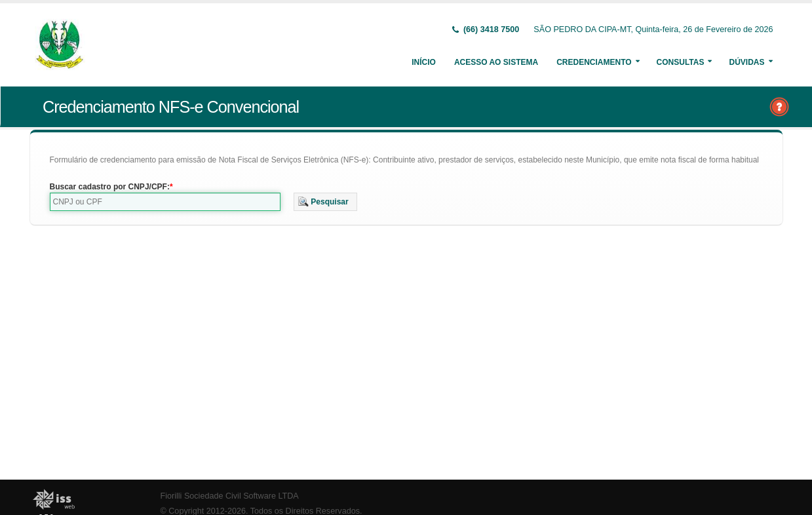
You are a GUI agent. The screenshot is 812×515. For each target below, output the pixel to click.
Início (424, 62)
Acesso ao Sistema (496, 62)
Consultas (681, 62)
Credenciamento (594, 62)
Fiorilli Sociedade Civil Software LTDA (230, 496)
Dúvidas (746, 62)
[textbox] (165, 202)
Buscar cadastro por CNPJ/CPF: (110, 187)
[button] (325, 202)
